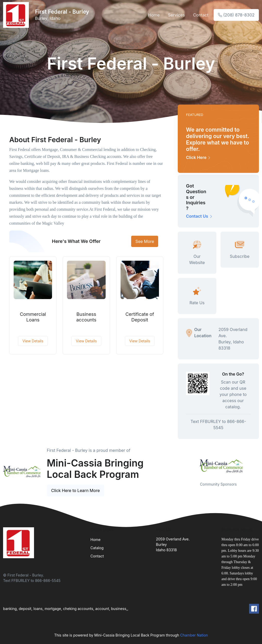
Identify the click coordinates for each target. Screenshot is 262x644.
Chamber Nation (194, 635)
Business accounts (86, 317)
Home (154, 15)
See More (145, 241)
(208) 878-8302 (236, 15)
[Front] (17, 15)
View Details (33, 341)
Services (176, 15)
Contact (201, 15)
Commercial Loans (33, 317)
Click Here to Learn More (76, 490)
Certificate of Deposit (140, 317)
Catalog (97, 548)
